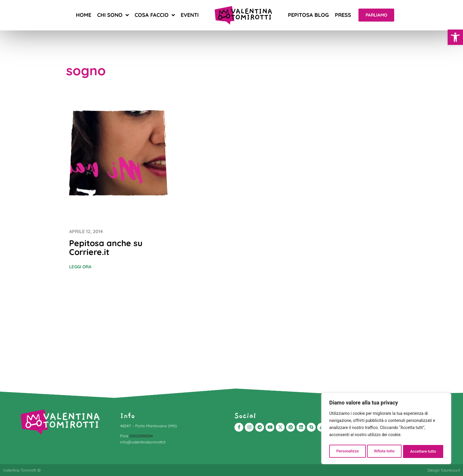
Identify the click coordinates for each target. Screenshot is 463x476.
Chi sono (113, 15)
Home (84, 15)
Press (343, 15)
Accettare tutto (423, 451)
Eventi (190, 15)
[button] (455, 37)
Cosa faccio (155, 15)
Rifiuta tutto (384, 451)
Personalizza (347, 451)
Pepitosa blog (308, 15)
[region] (386, 430)
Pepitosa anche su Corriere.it (106, 247)
